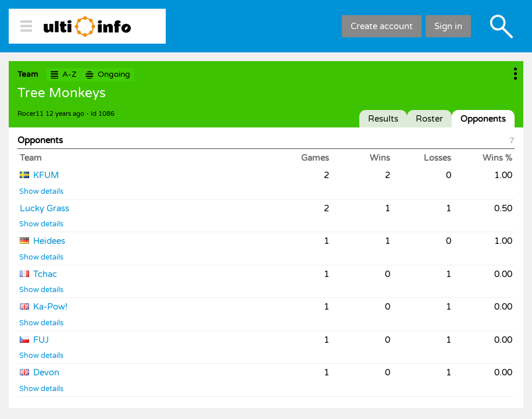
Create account (382, 26)
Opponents (483, 119)
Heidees (49, 241)
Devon (46, 372)
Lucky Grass (44, 208)
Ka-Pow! (50, 307)
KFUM (46, 175)
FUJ (41, 340)
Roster (429, 119)
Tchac (45, 274)
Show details (41, 191)
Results (383, 119)
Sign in (448, 26)
